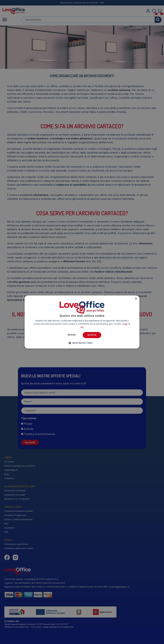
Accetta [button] (92, 335)
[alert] (82, 322)
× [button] (136, 299)
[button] (82, 343)
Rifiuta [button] (72, 335)
